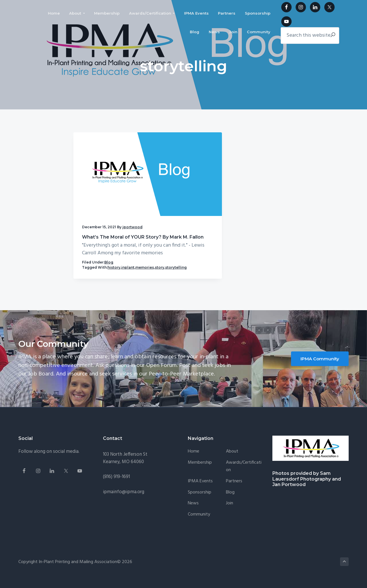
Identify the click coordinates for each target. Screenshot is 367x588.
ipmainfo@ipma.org (124, 497)
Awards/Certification (244, 472)
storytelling (93, 273)
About (232, 457)
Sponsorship (200, 498)
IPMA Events (200, 486)
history (114, 262)
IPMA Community (320, 364)
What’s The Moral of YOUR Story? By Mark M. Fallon (107, 203)
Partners (234, 486)
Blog (109, 257)
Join (230, 509)
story (120, 268)
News (193, 509)
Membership (200, 468)
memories (105, 268)
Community (199, 520)
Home (194, 457)
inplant (89, 268)
